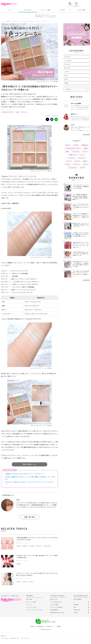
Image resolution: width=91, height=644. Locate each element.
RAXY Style (28, 10)
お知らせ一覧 (53, 599)
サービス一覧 (4, 638)
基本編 (86, 148)
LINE (75, 607)
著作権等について (51, 626)
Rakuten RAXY (9, 4)
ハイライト (39, 546)
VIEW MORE (86, 135)
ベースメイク (9, 110)
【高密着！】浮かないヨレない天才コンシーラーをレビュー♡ (25, 474)
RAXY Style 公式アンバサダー (8, 112)
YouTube (76, 613)
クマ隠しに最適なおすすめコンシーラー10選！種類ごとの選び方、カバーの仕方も (30, 478)
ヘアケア (67, 72)
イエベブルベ (82, 158)
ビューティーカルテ (32, 607)
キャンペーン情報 (45, 10)
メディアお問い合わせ (56, 602)
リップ (82, 155)
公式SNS (63, 10)
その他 (66, 83)
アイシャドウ (76, 152)
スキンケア (67, 57)
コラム (66, 79)
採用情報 (59, 626)
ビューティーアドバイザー (33, 610)
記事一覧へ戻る (30, 517)
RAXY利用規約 (54, 610)
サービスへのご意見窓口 (56, 607)
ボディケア (67, 68)
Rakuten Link (77, 610)
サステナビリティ (26, 638)
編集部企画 (85, 145)
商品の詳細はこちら (30, 464)
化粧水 (85, 161)
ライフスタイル (72, 168)
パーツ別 (32, 546)
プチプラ (69, 161)
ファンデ (25, 582)
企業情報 (32, 626)
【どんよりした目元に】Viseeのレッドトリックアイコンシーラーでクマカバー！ (29, 483)
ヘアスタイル (71, 158)
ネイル (66, 76)
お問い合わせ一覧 (14, 638)
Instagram (76, 605)
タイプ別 (82, 168)
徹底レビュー (73, 155)
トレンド (85, 152)
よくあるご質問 (81, 10)
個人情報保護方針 (40, 626)
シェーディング (47, 546)
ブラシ (31, 582)
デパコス (68, 164)
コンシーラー (24, 112)
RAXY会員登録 (77, 599)
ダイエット (77, 164)
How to (19, 546)
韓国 (18, 112)
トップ (10, 10)
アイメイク (67, 64)
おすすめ (25, 546)
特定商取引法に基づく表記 (57, 613)
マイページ (29, 605)
